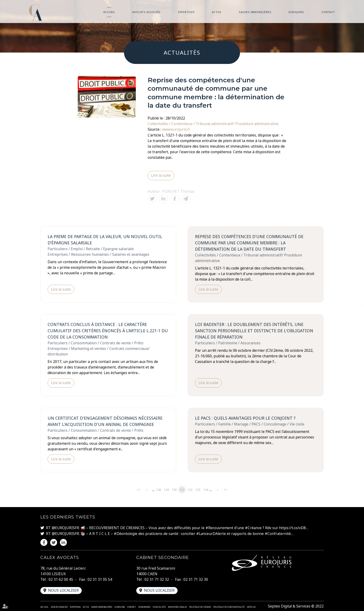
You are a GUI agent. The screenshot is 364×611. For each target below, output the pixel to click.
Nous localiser (64, 590)
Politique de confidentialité (229, 606)
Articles (251, 606)
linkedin (355, 315)
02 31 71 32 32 (157, 579)
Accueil (109, 12)
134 (206, 490)
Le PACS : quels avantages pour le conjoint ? (246, 418)
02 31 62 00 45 (61, 579)
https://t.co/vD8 (293, 528)
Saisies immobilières (255, 12)
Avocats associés (146, 12)
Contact (328, 12)
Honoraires (144, 606)
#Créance (253, 528)
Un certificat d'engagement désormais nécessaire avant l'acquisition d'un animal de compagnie (106, 421)
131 (182, 490)
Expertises (186, 12)
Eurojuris (296, 12)
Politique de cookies (200, 606)
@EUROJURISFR (65, 528)
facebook (355, 296)
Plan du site (159, 606)
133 (198, 490)
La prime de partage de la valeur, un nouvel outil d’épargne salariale (106, 239)
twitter (355, 305)
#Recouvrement (219, 528)
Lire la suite (161, 175)
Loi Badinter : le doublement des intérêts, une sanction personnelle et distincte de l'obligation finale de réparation (254, 331)
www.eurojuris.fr (177, 129)
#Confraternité (279, 534)
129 (166, 490)
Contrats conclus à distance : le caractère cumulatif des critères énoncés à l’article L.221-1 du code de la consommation (108, 331)
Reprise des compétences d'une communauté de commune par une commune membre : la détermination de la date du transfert (250, 242)
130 (174, 490)
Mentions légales (177, 606)
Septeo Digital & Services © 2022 (295, 606)
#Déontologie (126, 534)
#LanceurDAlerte (212, 534)
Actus (217, 12)
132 (190, 490)
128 (158, 490)
